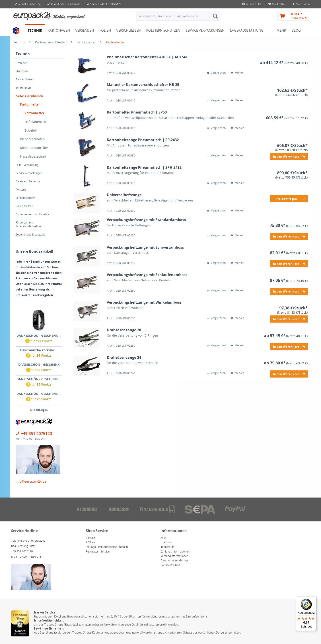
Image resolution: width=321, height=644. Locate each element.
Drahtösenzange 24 (124, 358)
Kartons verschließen (29, 96)
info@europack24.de (31, 481)
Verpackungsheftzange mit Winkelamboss (144, 302)
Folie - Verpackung (27, 165)
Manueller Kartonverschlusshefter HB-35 (143, 85)
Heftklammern (35, 122)
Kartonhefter (30, 104)
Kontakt (91, 538)
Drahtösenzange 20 (124, 330)
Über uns (166, 542)
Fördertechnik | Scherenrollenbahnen (29, 224)
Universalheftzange (124, 195)
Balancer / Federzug (28, 181)
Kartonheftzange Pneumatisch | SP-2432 (143, 140)
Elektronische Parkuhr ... (39, 350)
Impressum (168, 547)
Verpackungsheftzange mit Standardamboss (146, 220)
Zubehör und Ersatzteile (30, 235)
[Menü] (314, 599)
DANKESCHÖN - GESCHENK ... (39, 336)
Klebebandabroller (34, 148)
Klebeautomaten (32, 139)
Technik (23, 53)
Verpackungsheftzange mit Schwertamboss (145, 247)
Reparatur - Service (98, 552)
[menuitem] (277, 4)
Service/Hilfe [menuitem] (252, 4)
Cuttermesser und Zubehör (32, 214)
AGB (163, 538)
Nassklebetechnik (33, 156)
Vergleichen (216, 73)
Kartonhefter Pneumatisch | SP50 (137, 112)
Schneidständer (25, 198)
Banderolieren (25, 79)
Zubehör (31, 130)
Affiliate (91, 542)
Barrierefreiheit (170, 565)
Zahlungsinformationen (175, 552)
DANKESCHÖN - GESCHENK (39, 365)
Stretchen (22, 71)
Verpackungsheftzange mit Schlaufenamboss (147, 275)
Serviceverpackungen (29, 173)
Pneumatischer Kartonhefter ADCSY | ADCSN (147, 57)
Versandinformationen (174, 556)
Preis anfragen (290, 198)
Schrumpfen (23, 88)
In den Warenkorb (289, 156)
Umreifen (22, 63)
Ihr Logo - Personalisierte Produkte (107, 547)
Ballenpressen (25, 206)
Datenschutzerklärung (174, 560)
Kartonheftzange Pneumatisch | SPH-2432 (144, 168)
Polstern (21, 190)
